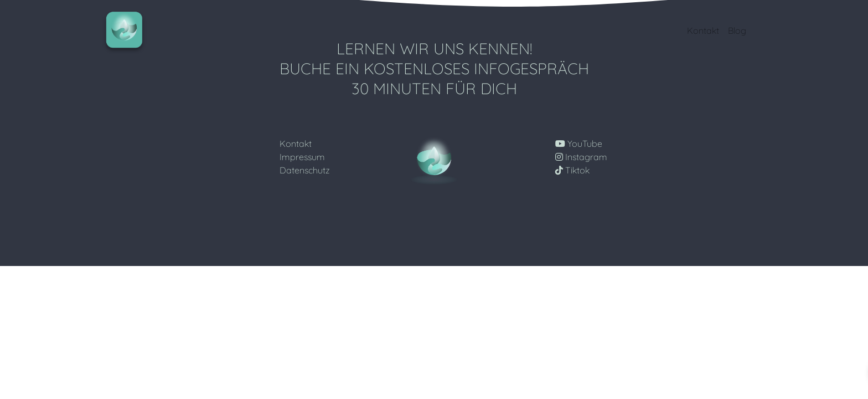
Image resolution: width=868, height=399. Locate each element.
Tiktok (572, 170)
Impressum (302, 157)
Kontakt (703, 30)
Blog (737, 30)
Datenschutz (305, 170)
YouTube (579, 144)
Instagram (581, 157)
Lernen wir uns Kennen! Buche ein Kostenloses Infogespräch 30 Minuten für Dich (434, 68)
